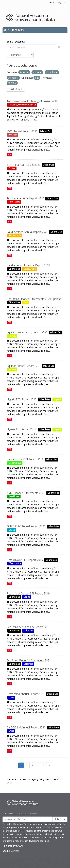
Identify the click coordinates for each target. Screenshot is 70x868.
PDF (9, 155)
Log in (51, 3)
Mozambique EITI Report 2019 (25, 459)
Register (62, 3)
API (50, 779)
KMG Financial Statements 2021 (26, 493)
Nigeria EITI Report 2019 (22, 429)
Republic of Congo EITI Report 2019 (28, 593)
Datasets (17, 30)
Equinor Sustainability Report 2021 (27, 332)
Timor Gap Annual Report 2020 (25, 198)
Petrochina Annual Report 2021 (26, 694)
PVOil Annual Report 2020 (22, 131)
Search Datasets (16, 42)
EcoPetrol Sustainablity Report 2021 (28, 627)
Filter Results (16, 89)
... (38, 765)
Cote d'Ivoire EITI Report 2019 (25, 560)
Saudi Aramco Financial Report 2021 (28, 265)
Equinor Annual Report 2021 (24, 366)
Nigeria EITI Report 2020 (22, 399)
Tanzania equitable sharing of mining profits (33, 101)
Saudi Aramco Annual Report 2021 (27, 232)
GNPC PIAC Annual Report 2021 (26, 526)
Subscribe (60, 819)
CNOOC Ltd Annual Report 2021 (26, 727)
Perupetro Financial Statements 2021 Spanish (34, 299)
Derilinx (14, 851)
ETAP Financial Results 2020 (24, 165)
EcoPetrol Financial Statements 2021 (29, 660)
